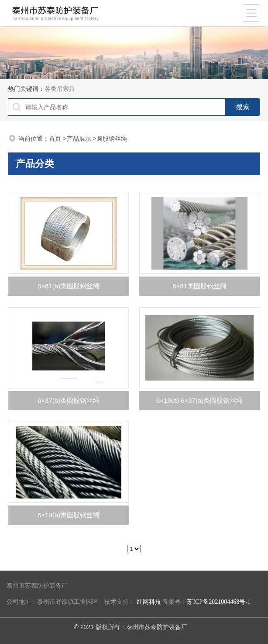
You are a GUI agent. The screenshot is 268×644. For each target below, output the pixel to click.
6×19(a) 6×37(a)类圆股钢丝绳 (199, 400)
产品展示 (79, 138)
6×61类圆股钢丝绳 (199, 286)
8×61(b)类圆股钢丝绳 (69, 286)
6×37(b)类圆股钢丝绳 (69, 400)
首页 (55, 138)
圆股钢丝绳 (112, 138)
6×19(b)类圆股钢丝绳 (69, 515)
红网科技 (149, 602)
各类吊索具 (60, 89)
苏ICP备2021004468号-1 (218, 602)
